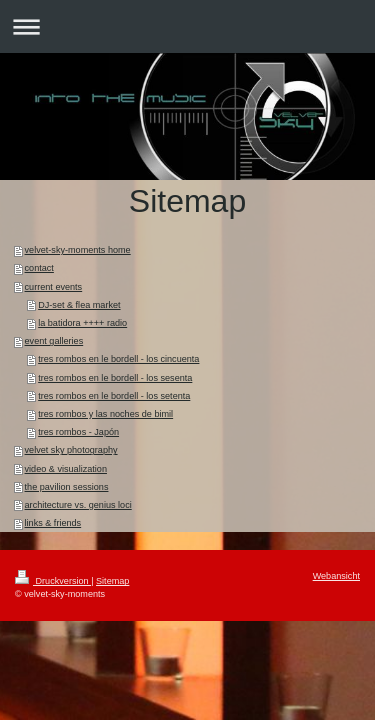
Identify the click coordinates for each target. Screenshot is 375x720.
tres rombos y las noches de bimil (105, 414)
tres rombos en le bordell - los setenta (114, 396)
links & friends (53, 523)
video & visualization (66, 469)
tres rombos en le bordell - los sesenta (115, 378)
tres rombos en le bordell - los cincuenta (118, 359)
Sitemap (112, 581)
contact (39, 268)
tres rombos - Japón (78, 432)
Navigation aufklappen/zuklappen (187, 26)
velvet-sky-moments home (78, 250)
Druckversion (53, 581)
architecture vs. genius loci (78, 505)
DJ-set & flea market (79, 305)
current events (54, 287)
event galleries (54, 341)
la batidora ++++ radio (82, 323)
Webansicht (336, 576)
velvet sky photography (71, 450)
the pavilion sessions (67, 487)
